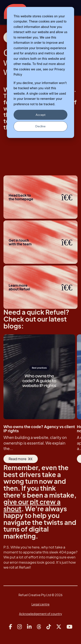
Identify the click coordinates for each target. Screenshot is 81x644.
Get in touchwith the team (40, 242)
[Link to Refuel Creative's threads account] (39, 627)
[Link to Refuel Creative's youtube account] (69, 627)
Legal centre (40, 604)
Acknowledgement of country (40, 614)
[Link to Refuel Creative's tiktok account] (49, 627)
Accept (41, 115)
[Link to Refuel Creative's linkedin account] (29, 627)
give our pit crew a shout (32, 505)
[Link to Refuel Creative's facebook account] (10, 627)
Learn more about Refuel (40, 287)
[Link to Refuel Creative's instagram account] (20, 627)
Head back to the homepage (40, 197)
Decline (40, 126)
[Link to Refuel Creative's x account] (59, 627)
